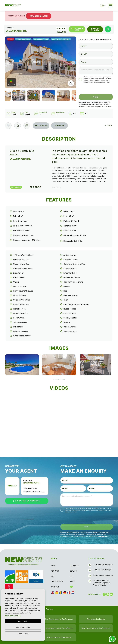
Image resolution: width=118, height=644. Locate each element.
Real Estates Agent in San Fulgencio (59, 619)
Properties (75, 566)
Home (54, 566)
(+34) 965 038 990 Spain (103, 564)
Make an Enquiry (95, 29)
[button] (27, 126)
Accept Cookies (23, 621)
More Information (13, 616)
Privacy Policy (72, 510)
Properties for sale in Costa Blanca (59, 628)
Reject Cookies (23, 634)
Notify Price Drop (77, 29)
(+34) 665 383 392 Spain (103, 570)
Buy (53, 576)
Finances (59, 126)
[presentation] (91, 89)
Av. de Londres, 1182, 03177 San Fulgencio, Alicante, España (102, 583)
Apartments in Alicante (96, 619)
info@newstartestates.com (34, 491)
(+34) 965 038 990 (31, 488)
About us (55, 571)
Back (109, 126)
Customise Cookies (23, 627)
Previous (7, 62)
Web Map (49, 609)
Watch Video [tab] (41, 126)
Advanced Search (39, 16)
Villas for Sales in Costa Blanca (59, 637)
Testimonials (57, 582)
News (72, 582)
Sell (72, 576)
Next (74, 62)
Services (74, 571)
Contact (55, 587)
